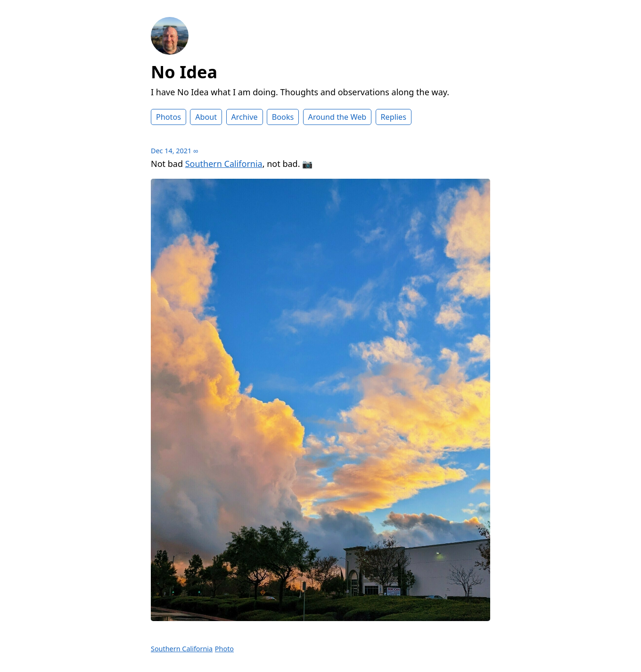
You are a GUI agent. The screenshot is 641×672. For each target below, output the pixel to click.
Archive (245, 117)
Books (283, 117)
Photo (224, 649)
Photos (168, 117)
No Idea (184, 72)
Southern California (224, 164)
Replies (394, 117)
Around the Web (337, 117)
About (206, 117)
